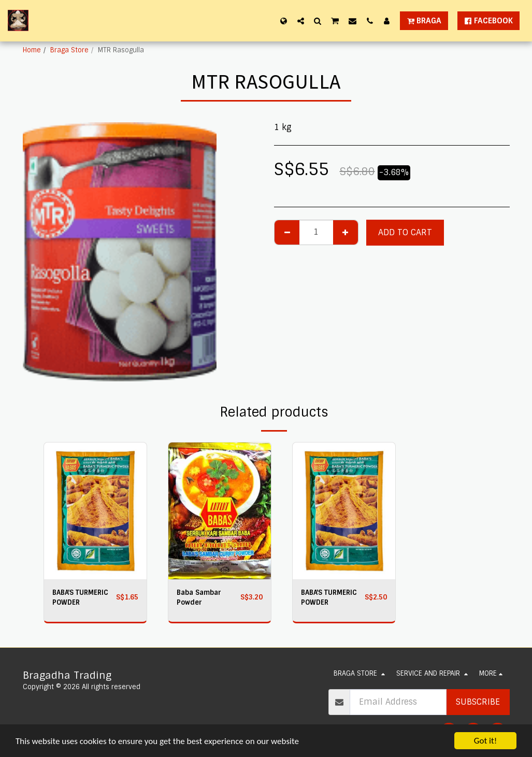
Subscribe (478, 702)
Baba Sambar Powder (199, 597)
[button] (301, 21)
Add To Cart (405, 232)
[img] (95, 511)
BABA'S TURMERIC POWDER (80, 597)
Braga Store (69, 50)
